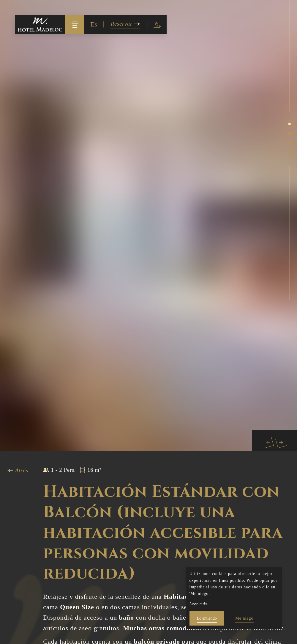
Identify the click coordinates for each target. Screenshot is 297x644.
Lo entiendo (207, 618)
